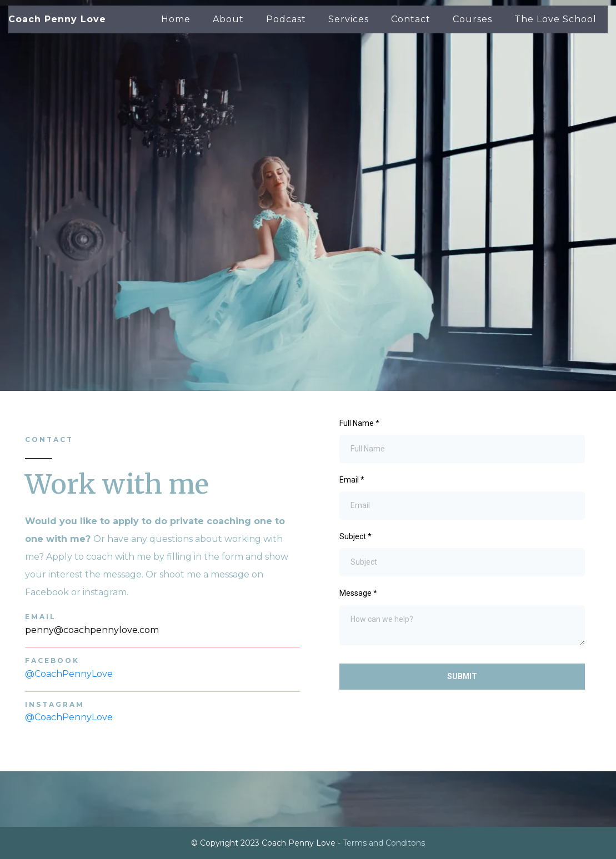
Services (349, 19)
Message (358, 593)
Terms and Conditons (384, 843)
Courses (472, 19)
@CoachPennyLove (69, 674)
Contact (411, 19)
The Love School (555, 19)
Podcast (286, 19)
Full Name (359, 423)
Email (352, 480)
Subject (355, 536)
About (228, 19)
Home (176, 19)
